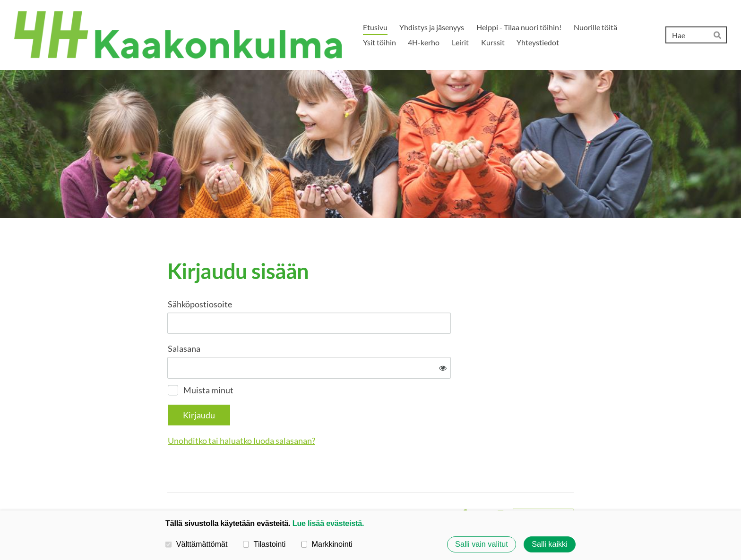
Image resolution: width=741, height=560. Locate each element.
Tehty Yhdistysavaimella (543, 484)
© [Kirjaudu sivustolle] (171, 483)
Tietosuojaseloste (389, 484)
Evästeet (438, 484)
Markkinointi (327, 544)
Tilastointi (264, 544)
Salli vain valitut (482, 544)
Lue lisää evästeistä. (328, 523)
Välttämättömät (197, 544)
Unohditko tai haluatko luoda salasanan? (344, 409)
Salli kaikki (550, 544)
